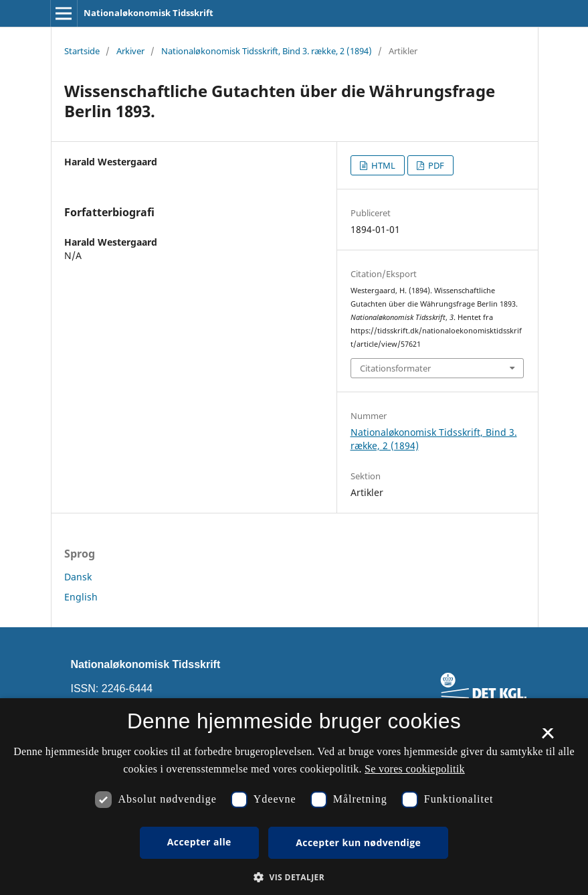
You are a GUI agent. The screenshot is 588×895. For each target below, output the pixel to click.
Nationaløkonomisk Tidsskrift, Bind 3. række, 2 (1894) (267, 51)
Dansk (78, 577)
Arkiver (130, 51)
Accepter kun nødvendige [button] (358, 842)
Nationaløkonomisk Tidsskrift (149, 13)
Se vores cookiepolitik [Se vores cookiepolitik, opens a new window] (415, 769)
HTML (382, 165)
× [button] (548, 738)
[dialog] (294, 797)
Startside (82, 51)
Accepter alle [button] (199, 842)
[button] (294, 877)
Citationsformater (395, 368)
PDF (435, 165)
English (81, 597)
